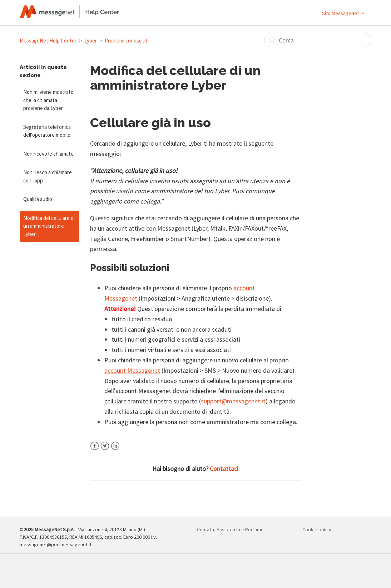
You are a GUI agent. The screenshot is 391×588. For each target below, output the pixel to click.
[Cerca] (318, 40)
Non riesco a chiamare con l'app (48, 176)
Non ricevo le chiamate (48, 154)
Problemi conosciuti (127, 41)
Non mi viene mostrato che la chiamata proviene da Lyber (48, 100)
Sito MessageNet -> (343, 13)
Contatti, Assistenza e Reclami (229, 529)
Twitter (105, 450)
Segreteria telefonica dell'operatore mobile (47, 131)
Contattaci (224, 469)
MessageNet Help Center (48, 41)
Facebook (95, 450)
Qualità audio (38, 199)
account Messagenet (132, 370)
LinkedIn (115, 450)
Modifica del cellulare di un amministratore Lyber (49, 226)
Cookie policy (317, 529)
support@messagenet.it (233, 401)
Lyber (91, 41)
